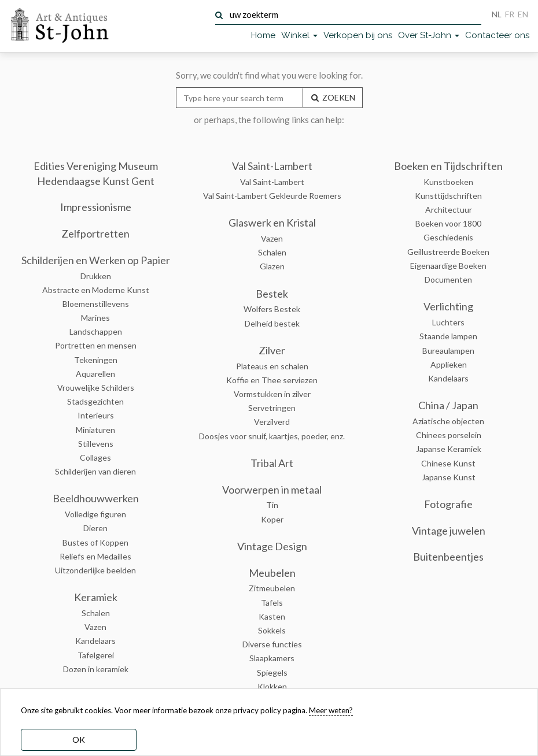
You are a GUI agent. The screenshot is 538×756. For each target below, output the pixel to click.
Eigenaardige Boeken (448, 266)
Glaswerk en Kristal (272, 223)
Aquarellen (95, 374)
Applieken (449, 364)
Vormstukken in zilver (272, 394)
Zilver (272, 350)
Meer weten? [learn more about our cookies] (331, 710)
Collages (95, 457)
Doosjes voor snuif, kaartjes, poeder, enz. (272, 436)
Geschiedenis (448, 237)
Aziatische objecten (448, 421)
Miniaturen (95, 430)
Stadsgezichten (95, 401)
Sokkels (272, 630)
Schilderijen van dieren (95, 471)
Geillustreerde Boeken (448, 252)
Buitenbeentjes (448, 557)
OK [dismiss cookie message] (79, 740)
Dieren (95, 528)
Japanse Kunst (449, 477)
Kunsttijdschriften (448, 196)
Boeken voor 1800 (448, 223)
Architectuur (449, 210)
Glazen (272, 266)
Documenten (448, 279)
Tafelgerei (96, 655)
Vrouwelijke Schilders (96, 388)
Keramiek (96, 597)
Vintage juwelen (449, 531)
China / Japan (448, 405)
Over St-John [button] (429, 35)
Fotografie (448, 504)
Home (263, 35)
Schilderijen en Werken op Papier (96, 260)
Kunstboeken (448, 182)
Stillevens (96, 444)
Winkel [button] (299, 35)
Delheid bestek (272, 323)
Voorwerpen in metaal (272, 490)
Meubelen (272, 573)
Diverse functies (272, 644)
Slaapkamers (272, 658)
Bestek (272, 294)
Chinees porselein (449, 435)
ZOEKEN (333, 97)
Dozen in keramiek (96, 669)
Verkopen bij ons (358, 35)
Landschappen (96, 331)
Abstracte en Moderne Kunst (96, 290)
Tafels (272, 603)
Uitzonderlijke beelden (95, 570)
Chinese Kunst (448, 463)
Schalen (96, 613)
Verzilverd (272, 422)
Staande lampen (448, 336)
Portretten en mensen (96, 345)
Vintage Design (272, 546)
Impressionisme (96, 207)
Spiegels (272, 672)
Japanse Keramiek (449, 449)
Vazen (95, 627)
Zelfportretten (95, 234)
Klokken (272, 686)
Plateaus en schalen (272, 366)
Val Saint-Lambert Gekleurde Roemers (272, 196)
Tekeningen (96, 360)
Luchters (448, 322)
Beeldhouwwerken (96, 498)
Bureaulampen (448, 351)
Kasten (272, 616)
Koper (272, 519)
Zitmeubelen (272, 588)
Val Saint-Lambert (272, 166)
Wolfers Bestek (272, 309)
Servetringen (272, 408)
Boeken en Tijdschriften (448, 166)
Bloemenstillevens (96, 304)
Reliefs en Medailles (95, 556)
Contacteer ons (497, 35)
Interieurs (96, 415)
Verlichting (448, 306)
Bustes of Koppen (95, 542)
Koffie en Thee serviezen (272, 380)
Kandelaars (95, 641)
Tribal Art (272, 463)
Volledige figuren (95, 514)
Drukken (96, 276)
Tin (272, 505)
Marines (95, 318)
